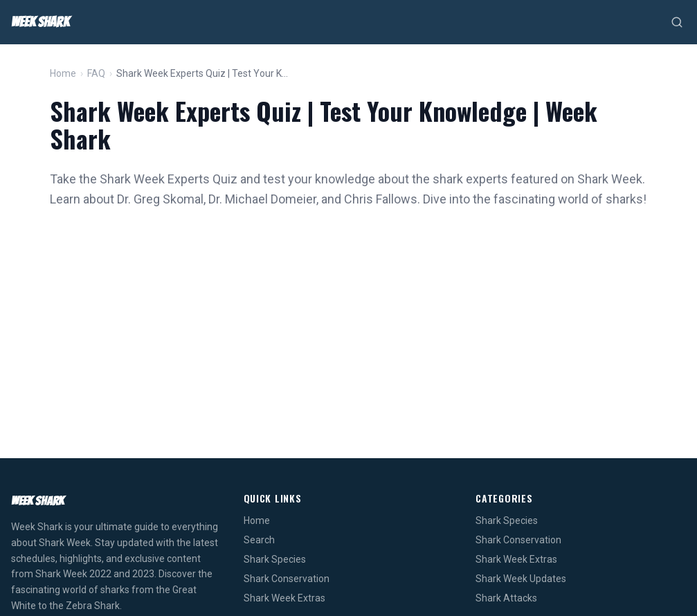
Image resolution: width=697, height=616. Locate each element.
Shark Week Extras (284, 598)
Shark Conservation (287, 579)
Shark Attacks (506, 598)
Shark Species (275, 559)
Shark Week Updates (521, 579)
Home (63, 73)
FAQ (96, 73)
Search (259, 540)
